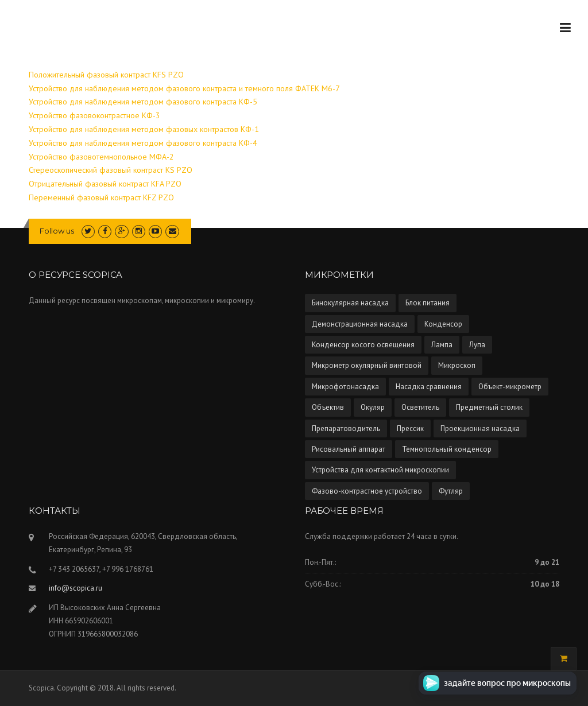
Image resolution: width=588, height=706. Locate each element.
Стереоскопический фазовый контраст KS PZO (111, 170)
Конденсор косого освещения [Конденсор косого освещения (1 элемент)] (363, 345)
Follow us (57, 231)
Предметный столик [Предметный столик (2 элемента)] (489, 407)
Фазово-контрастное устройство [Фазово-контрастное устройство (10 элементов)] (367, 491)
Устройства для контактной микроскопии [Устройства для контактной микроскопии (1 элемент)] (380, 470)
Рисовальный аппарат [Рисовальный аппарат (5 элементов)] (349, 449)
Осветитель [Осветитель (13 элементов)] (420, 407)
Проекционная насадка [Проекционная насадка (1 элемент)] (480, 428)
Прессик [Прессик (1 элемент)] (410, 428)
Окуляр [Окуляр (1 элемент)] (373, 407)
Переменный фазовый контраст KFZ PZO (101, 197)
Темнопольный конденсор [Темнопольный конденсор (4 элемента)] (447, 449)
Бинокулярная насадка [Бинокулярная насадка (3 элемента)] (350, 303)
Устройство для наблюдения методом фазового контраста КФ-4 (143, 143)
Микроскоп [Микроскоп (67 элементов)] (457, 365)
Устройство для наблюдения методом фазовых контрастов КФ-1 (144, 129)
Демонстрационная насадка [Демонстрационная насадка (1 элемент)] (360, 324)
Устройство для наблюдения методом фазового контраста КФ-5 (143, 102)
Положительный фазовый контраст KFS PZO (106, 75)
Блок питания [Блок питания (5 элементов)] (428, 303)
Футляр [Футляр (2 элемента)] (451, 491)
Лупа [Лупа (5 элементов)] (477, 345)
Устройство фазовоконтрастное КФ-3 (94, 115)
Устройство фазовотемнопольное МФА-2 (101, 157)
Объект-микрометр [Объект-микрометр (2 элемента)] (510, 387)
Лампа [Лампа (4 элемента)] (442, 345)
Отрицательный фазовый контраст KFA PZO (105, 184)
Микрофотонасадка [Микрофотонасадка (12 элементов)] (345, 387)
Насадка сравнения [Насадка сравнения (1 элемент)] (429, 387)
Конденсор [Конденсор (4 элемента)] (443, 324)
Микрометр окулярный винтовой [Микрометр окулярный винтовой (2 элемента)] (367, 365)
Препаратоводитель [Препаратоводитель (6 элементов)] (346, 428)
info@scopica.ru (76, 588)
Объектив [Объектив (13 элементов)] (328, 407)
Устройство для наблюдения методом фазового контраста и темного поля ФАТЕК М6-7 (184, 88)
